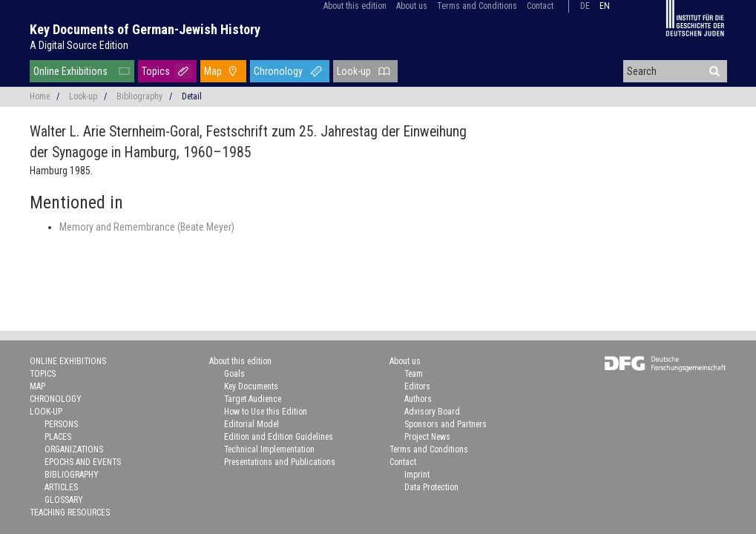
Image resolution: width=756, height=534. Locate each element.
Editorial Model (252, 424)
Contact (540, 6)
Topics (156, 71)
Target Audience (253, 399)
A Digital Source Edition (79, 45)
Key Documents (251, 386)
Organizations (74, 449)
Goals (234, 374)
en (605, 6)
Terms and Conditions (477, 6)
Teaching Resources (70, 512)
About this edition (355, 6)
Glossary (64, 500)
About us (412, 6)
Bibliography (139, 96)
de (585, 6)
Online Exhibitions (70, 71)
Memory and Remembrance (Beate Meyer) (147, 227)
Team (414, 374)
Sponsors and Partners (446, 424)
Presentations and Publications (280, 462)
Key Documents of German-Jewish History (145, 29)
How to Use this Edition (266, 412)
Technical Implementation (269, 449)
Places (58, 437)
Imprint (417, 475)
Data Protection (431, 487)
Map (213, 71)
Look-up (354, 71)
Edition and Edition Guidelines (279, 437)
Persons (61, 424)
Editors (417, 386)
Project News (427, 437)
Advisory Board (432, 412)
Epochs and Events (83, 462)
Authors (418, 399)
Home (40, 96)
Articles (61, 487)
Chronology (278, 71)
